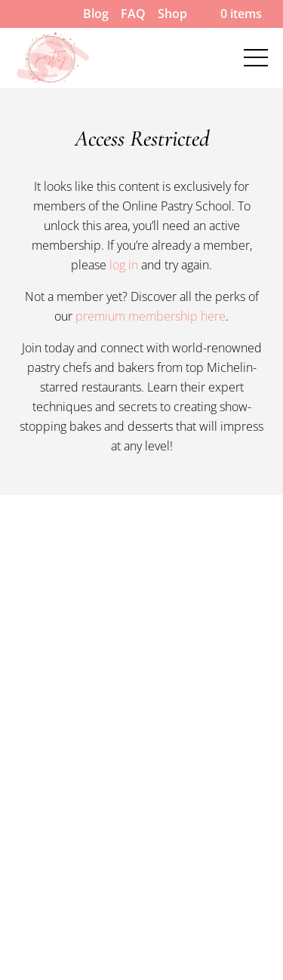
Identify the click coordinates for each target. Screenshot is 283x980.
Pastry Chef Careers (71, 708)
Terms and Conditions (78, 828)
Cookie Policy (52, 788)
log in (124, 265)
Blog (96, 14)
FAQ (133, 14)
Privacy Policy (54, 868)
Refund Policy (54, 748)
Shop (172, 14)
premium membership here (151, 316)
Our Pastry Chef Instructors (94, 45)
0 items (231, 14)
